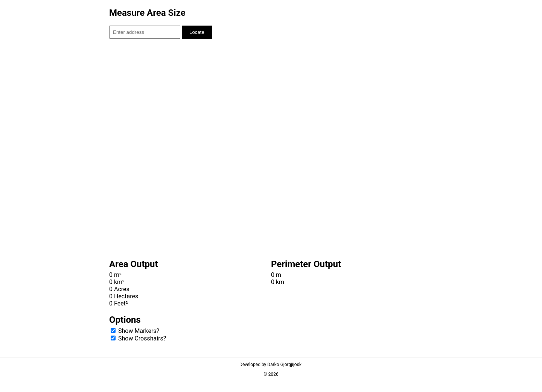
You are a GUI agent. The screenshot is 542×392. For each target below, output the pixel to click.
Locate (197, 32)
